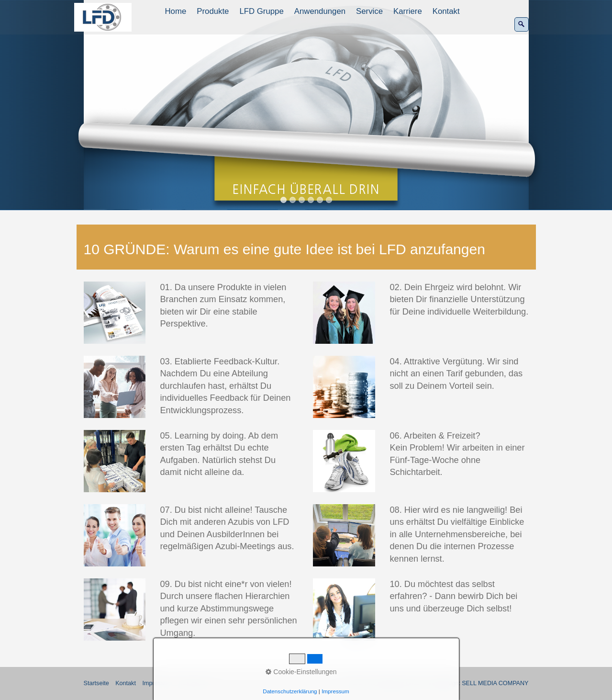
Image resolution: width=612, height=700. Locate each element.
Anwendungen (320, 11)
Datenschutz (195, 683)
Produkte (213, 11)
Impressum (157, 683)
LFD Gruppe (261, 11)
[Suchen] (522, 24)
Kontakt (446, 11)
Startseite (96, 683)
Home (176, 11)
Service (369, 11)
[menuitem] (176, 11)
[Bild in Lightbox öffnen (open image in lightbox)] (115, 313)
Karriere (408, 11)
